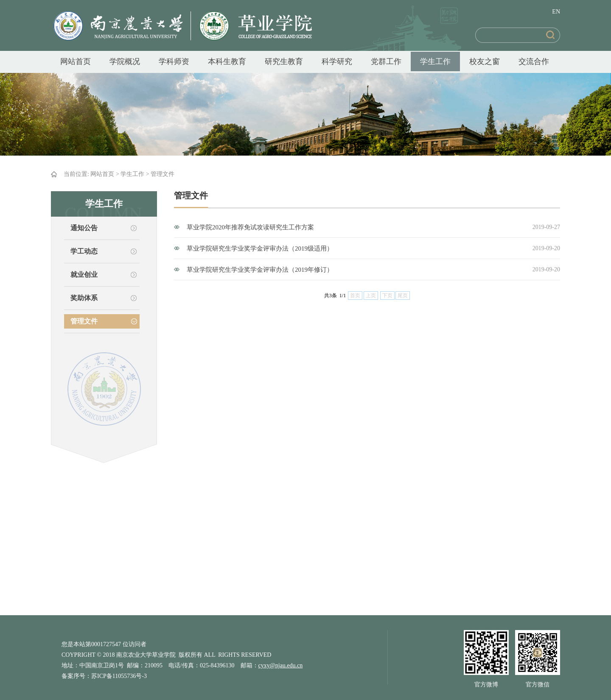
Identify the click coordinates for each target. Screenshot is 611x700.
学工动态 (84, 251)
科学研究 (337, 61)
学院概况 (125, 61)
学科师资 (174, 61)
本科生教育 (227, 61)
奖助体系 (84, 298)
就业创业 (84, 275)
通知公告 (84, 228)
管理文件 (163, 174)
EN (556, 12)
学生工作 (435, 61)
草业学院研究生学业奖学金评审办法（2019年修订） (260, 270)
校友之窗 (485, 61)
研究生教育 (284, 61)
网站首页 (76, 61)
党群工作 (386, 61)
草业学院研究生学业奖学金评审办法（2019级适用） (260, 248)
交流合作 (534, 61)
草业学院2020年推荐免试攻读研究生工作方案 (250, 227)
